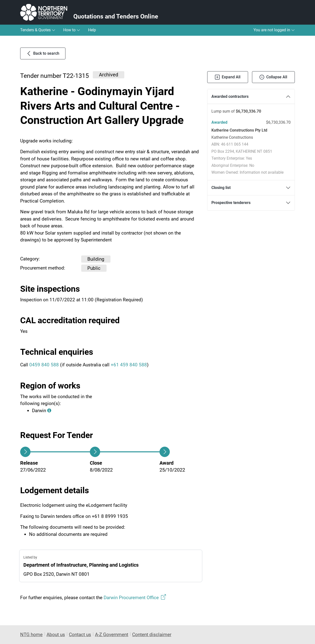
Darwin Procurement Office (135, 597)
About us (56, 635)
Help (92, 30)
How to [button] (72, 30)
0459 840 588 (44, 365)
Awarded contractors (230, 96)
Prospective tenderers (231, 203)
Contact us (80, 635)
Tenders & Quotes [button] (38, 30)
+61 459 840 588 (129, 365)
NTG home (31, 635)
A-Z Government (112, 635)
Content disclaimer (152, 635)
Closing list (221, 188)
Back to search (43, 53)
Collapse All (273, 77)
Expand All (228, 77)
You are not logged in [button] (274, 30)
